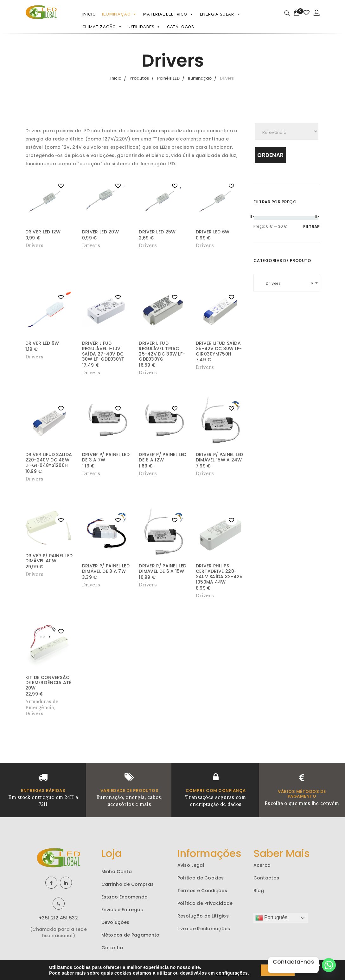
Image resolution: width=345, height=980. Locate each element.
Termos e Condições (202, 891)
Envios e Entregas (122, 910)
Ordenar (270, 155)
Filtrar (311, 227)
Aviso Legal (191, 865)
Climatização (102, 27)
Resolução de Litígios (203, 916)
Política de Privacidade (205, 903)
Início (89, 14)
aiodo (268, 966)
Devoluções (115, 922)
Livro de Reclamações (204, 929)
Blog (259, 891)
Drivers (34, 713)
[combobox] (287, 283)
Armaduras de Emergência (42, 704)
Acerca (262, 865)
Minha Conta (117, 872)
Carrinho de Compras (128, 884)
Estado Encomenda (125, 897)
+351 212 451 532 (58, 918)
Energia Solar (220, 14)
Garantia (112, 948)
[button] (61, 186)
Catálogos (180, 27)
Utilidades (145, 27)
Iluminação (119, 14)
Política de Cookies (201, 878)
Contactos (266, 878)
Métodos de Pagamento (131, 935)
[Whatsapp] (329, 965)
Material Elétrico (168, 14)
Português (271, 918)
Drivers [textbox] (287, 284)
